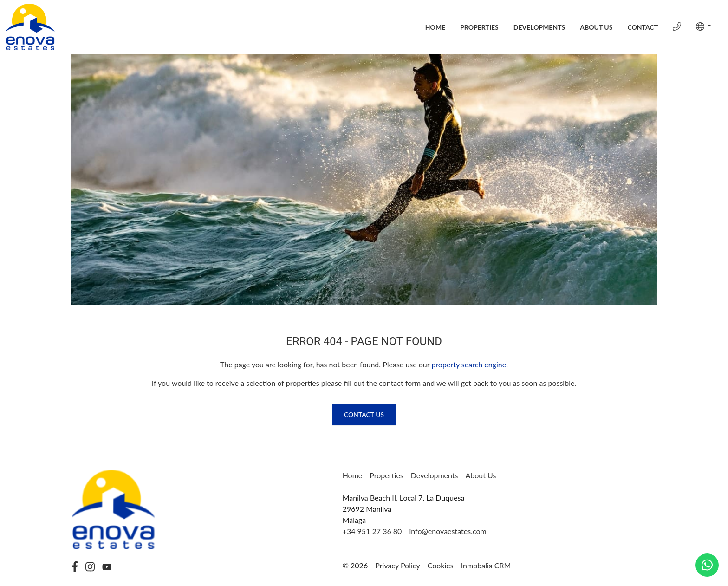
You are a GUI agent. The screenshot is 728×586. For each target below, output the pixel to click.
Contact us (364, 414)
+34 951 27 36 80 (372, 531)
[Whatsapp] (707, 565)
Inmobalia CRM (486, 565)
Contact (643, 27)
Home (435, 27)
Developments (539, 27)
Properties (479, 27)
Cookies (441, 565)
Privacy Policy (398, 565)
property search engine (469, 364)
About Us (596, 27)
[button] (704, 26)
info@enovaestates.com (448, 531)
